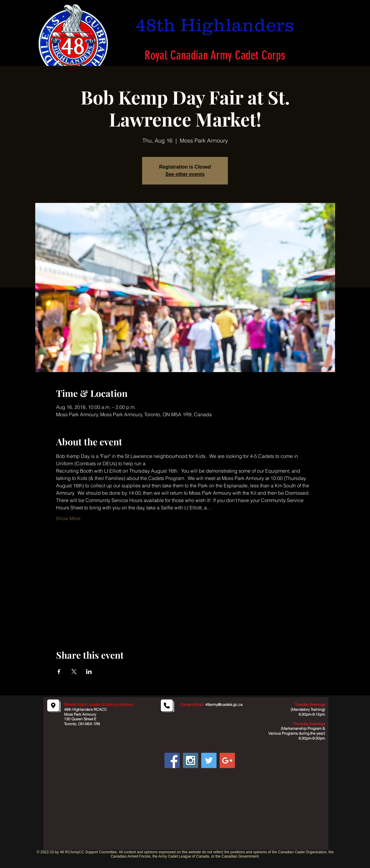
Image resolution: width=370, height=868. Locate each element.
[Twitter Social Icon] (209, 760)
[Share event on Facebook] (59, 672)
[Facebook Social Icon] (172, 760)
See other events (185, 174)
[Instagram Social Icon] (191, 760)
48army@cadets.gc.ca (224, 704)
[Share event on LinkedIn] (89, 672)
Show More (68, 518)
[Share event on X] (74, 672)
